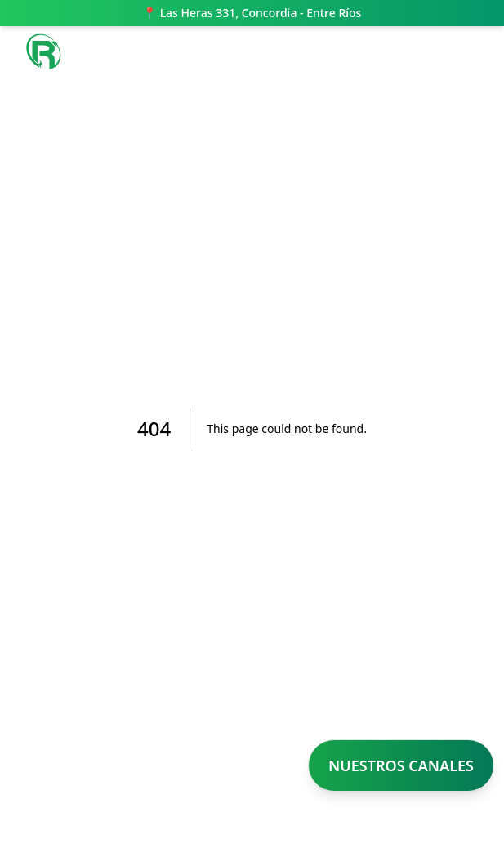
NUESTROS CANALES (401, 765)
